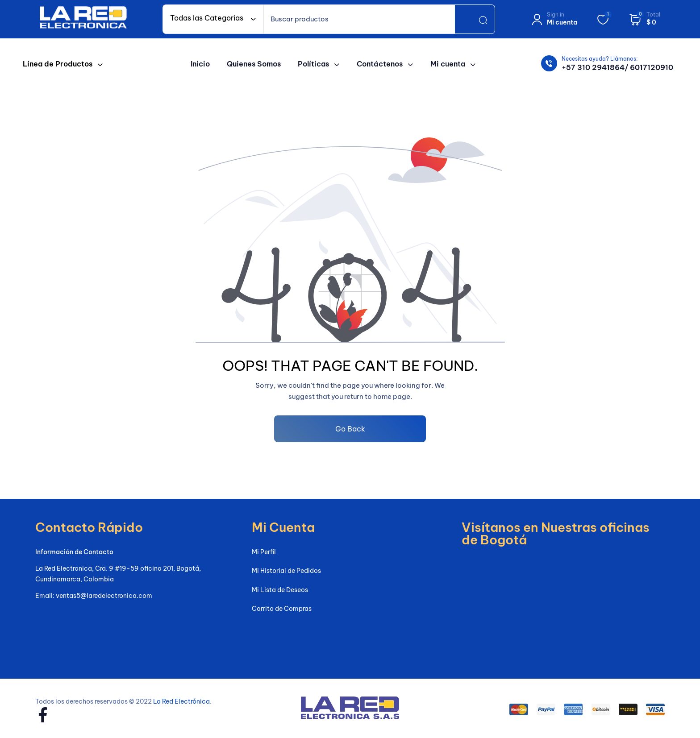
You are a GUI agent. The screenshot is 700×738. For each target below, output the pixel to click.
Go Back (350, 429)
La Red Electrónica (181, 701)
